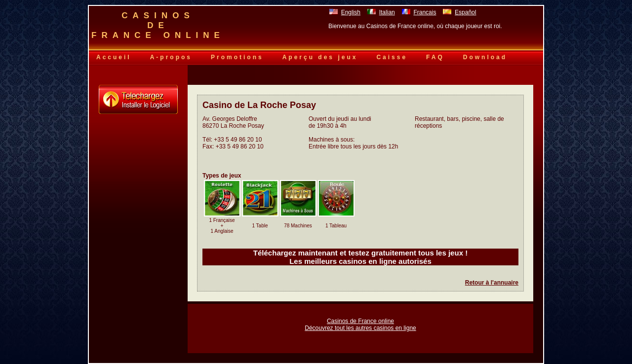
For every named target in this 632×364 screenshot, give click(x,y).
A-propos (171, 57)
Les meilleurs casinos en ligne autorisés (360, 261)
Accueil (114, 57)
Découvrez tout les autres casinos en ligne (360, 328)
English (351, 12)
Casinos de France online (360, 321)
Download (485, 57)
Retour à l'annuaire (492, 283)
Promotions (237, 57)
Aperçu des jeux (320, 57)
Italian (387, 12)
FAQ (435, 57)
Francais (425, 12)
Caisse (392, 57)
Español (465, 12)
